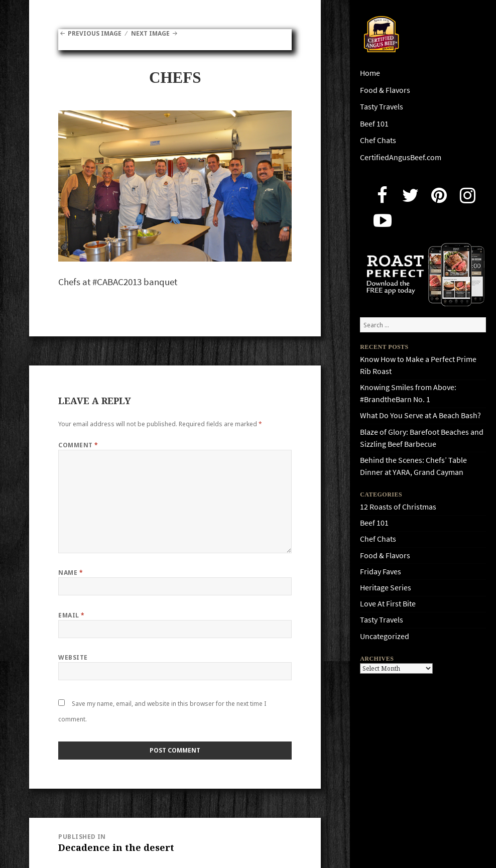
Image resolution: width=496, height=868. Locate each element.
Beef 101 (374, 124)
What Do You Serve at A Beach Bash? (420, 415)
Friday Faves (381, 572)
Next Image (150, 33)
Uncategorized (385, 636)
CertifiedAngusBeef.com (401, 157)
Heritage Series (386, 588)
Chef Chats (378, 140)
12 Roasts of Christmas (398, 507)
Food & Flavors (385, 90)
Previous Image (95, 33)
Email (71, 615)
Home (370, 73)
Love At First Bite (388, 604)
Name (71, 573)
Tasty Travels (382, 107)
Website (73, 657)
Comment (78, 445)
